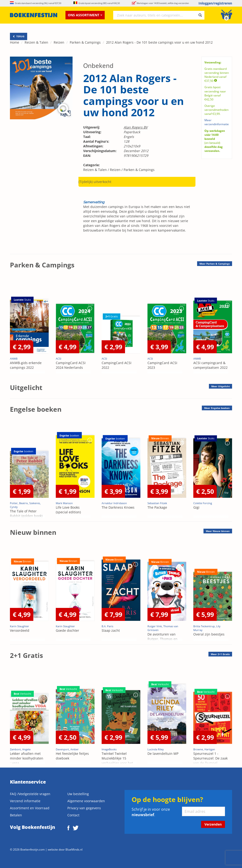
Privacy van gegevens (84, 808)
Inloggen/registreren (215, 3)
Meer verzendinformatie (217, 122)
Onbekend (98, 66)
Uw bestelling (78, 794)
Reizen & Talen (36, 42)
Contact (73, 815)
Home (15, 42)
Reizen (59, 42)
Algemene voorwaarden (86, 801)
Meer (215, 264)
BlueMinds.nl (74, 849)
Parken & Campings (85, 42)
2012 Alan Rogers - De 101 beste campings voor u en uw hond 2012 (159, 42)
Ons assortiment (85, 15)
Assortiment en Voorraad (30, 808)
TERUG (19, 36)
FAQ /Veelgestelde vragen (30, 794)
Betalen (16, 815)
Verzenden (213, 824)
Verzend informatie (25, 801)
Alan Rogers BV (136, 127)
